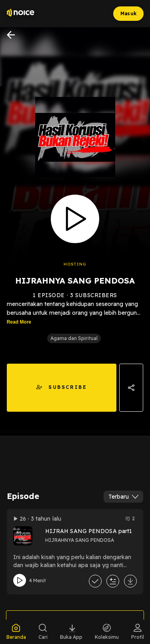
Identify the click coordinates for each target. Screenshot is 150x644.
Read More (19, 322)
